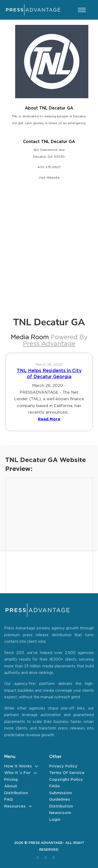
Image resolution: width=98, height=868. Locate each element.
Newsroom (60, 813)
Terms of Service (67, 773)
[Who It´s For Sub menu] (35, 773)
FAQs (54, 786)
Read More (49, 419)
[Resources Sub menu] (30, 806)
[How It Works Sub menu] (36, 766)
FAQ (8, 800)
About (11, 786)
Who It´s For (17, 773)
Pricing (11, 780)
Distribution (16, 793)
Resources (15, 806)
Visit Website (49, 178)
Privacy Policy (63, 766)
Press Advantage (49, 344)
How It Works (18, 766)
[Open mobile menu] (82, 10)
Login (55, 820)
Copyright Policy (66, 780)
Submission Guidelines (60, 796)
